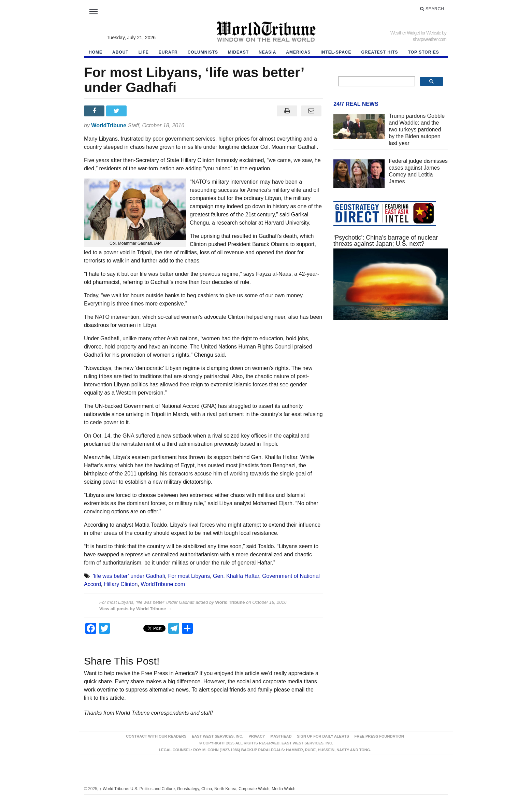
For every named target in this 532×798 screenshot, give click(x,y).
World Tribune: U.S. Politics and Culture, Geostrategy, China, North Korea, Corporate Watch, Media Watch (198, 789)
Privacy (257, 736)
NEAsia (267, 52)
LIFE (144, 52)
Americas (298, 52)
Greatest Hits (380, 52)
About (120, 52)
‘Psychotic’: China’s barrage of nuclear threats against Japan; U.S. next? (386, 241)
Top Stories (424, 52)
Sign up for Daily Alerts (323, 736)
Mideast (238, 52)
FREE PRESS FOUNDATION (379, 736)
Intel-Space (336, 52)
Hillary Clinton (121, 584)
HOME (96, 52)
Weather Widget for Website (416, 33)
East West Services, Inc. (218, 736)
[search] (376, 82)
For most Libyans (189, 576)
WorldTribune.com (163, 584)
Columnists (203, 52)
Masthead (281, 736)
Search (432, 9)
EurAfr (168, 52)
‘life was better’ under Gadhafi (129, 576)
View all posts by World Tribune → (135, 609)
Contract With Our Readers (156, 736)
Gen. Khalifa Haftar (236, 576)
